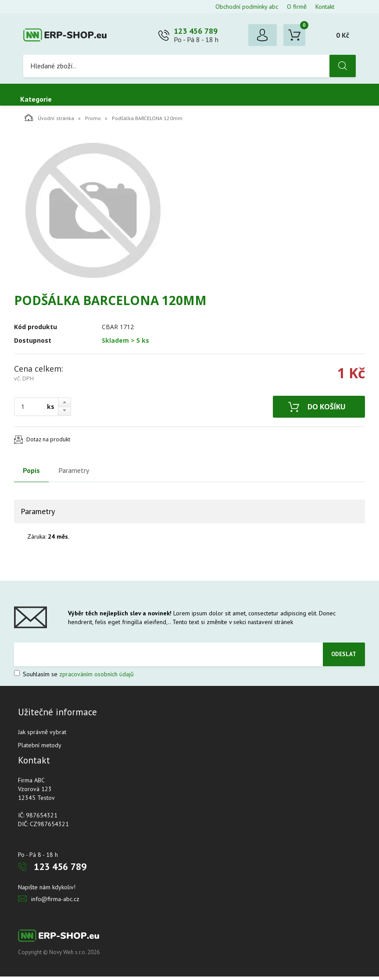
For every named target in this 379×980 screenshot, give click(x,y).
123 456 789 (196, 33)
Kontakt (325, 7)
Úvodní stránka (49, 121)
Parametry (74, 474)
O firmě (297, 7)
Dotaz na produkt (48, 443)
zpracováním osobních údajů (97, 678)
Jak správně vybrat (42, 735)
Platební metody (40, 749)
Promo (93, 122)
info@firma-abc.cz (55, 902)
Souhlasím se (74, 678)
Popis (31, 474)
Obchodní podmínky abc (247, 7)
